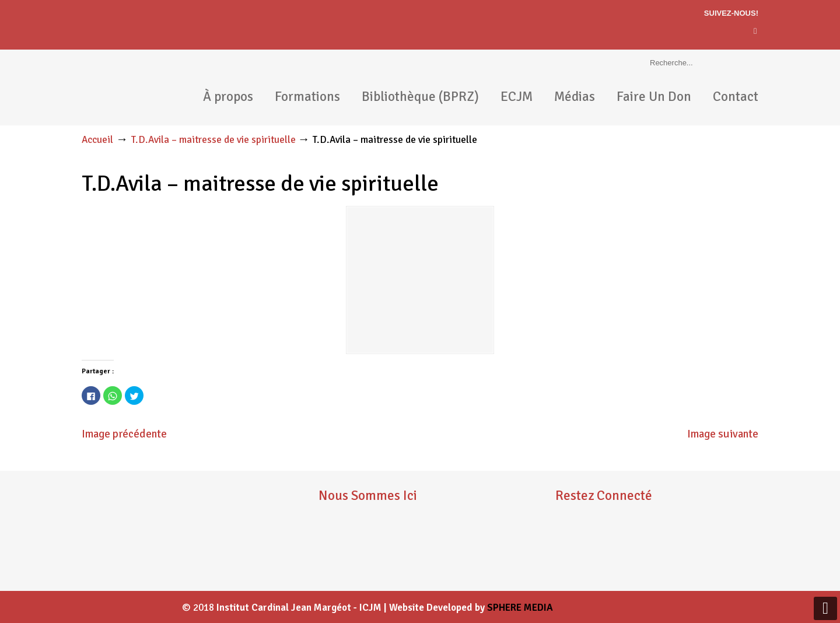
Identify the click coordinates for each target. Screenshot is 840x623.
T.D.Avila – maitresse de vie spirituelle (213, 140)
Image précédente (124, 434)
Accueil (97, 140)
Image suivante (723, 434)
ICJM (128, 87)
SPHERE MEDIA (520, 608)
